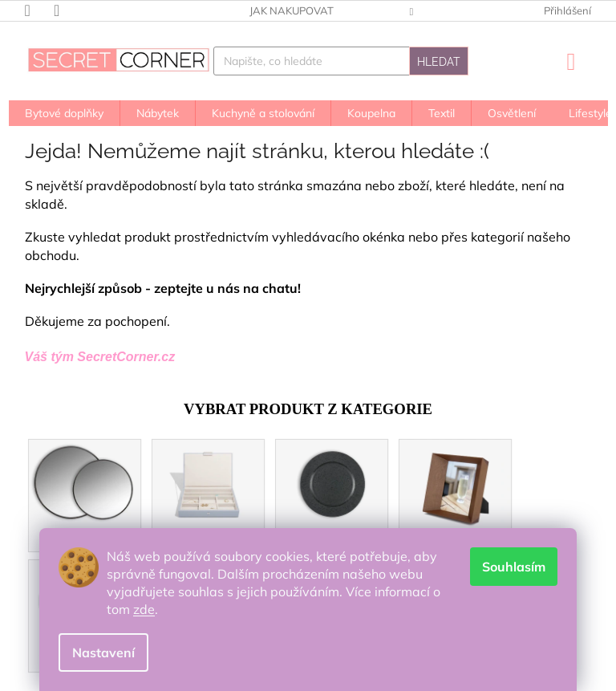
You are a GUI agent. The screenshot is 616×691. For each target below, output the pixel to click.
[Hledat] (341, 61)
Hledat (439, 62)
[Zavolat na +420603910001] (39, 10)
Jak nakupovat (292, 10)
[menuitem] (64, 113)
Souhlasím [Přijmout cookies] (514, 567)
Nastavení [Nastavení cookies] (103, 652)
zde (144, 609)
